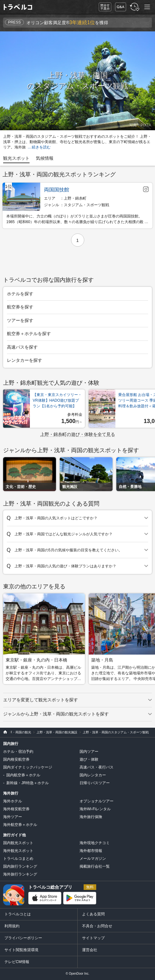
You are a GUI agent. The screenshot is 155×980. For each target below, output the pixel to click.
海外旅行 (11, 793)
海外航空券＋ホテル (20, 825)
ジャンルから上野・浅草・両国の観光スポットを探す (56, 714)
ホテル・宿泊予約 (18, 752)
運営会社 (90, 950)
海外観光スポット (18, 851)
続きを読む (41, 147)
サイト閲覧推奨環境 (21, 950)
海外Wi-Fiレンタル (95, 809)
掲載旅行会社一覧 (95, 866)
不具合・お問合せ (97, 926)
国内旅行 (11, 744)
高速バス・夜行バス (97, 767)
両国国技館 (57, 190)
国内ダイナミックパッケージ (28, 767)
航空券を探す (20, 307)
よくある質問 (93, 914)
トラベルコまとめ (18, 859)
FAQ (119, 5)
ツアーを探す (20, 320)
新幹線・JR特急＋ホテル (28, 783)
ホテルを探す (20, 294)
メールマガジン (93, 859)
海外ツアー (13, 817)
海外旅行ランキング (20, 874)
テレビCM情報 (17, 962)
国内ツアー (89, 752)
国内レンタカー (93, 775)
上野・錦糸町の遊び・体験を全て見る (78, 434)
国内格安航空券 (16, 759)
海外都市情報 (91, 851)
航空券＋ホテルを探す (29, 334)
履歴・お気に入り (134, 7)
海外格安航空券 (16, 809)
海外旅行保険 (91, 817)
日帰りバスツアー (95, 783)
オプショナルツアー (97, 801)
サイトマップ (93, 938)
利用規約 (12, 926)
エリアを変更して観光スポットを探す (41, 700)
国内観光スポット (18, 843)
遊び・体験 (89, 759)
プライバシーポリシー (23, 938)
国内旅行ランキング (20, 866)
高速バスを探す (22, 347)
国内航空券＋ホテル (23, 775)
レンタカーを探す (25, 360)
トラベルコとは (18, 914)
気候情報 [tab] (45, 158)
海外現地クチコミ (95, 843)
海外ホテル (13, 801)
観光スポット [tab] (16, 158)
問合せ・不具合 (103, 7)
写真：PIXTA (140, 125)
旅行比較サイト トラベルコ (4, 732)
